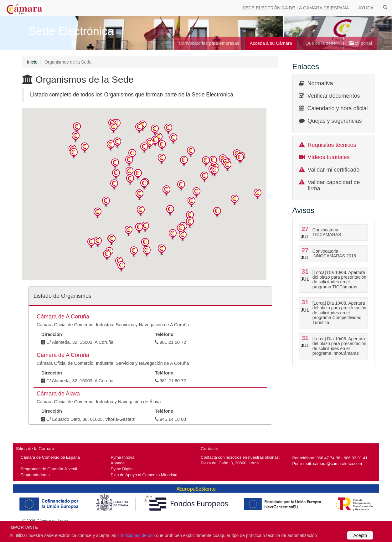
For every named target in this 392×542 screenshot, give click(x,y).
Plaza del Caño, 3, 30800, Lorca (230, 463)
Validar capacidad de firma (334, 185)
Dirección (52, 334)
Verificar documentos (334, 96)
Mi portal (361, 43)
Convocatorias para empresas (209, 43)
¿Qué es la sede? (321, 43)
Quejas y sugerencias (335, 121)
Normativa (320, 83)
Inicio (32, 62)
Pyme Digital (122, 469)
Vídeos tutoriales (329, 157)
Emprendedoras (35, 475)
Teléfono (164, 334)
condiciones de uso (136, 535)
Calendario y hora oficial (338, 108)
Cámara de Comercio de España (50, 457)
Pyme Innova (123, 457)
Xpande (118, 463)
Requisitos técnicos (332, 145)
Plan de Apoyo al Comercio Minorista (144, 475)
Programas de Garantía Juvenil (49, 469)
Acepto (360, 535)
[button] (77, 128)
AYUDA (366, 8)
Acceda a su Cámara (271, 43)
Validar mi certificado (334, 170)
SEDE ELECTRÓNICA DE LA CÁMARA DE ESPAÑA (296, 8)
